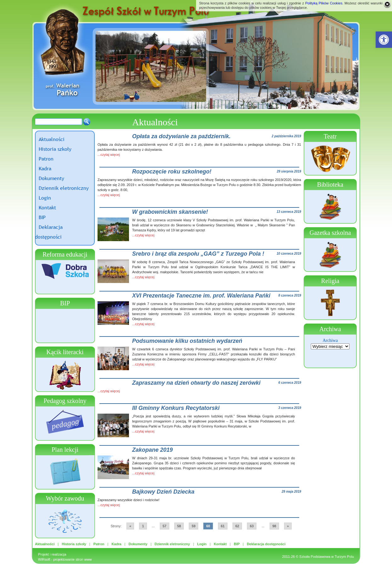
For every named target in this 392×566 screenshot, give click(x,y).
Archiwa (330, 340)
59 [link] (193, 526)
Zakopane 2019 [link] (152, 450)
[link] (384, 40)
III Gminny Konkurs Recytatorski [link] (176, 408)
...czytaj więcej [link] (109, 155)
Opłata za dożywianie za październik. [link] (181, 136)
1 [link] (143, 526)
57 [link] (165, 526)
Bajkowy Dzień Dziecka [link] (163, 492)
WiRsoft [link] (44, 559)
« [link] (130, 526)
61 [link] (223, 526)
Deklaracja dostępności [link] (266, 544)
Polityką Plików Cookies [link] (324, 3)
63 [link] (252, 526)
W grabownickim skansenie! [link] (170, 212)
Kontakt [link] (47, 207)
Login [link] (45, 198)
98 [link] (274, 526)
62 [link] (237, 526)
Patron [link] (46, 159)
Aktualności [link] (52, 139)
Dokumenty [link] (51, 178)
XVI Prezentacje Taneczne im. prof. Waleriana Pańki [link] (201, 296)
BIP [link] (42, 217)
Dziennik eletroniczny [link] (64, 188)
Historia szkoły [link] (55, 149)
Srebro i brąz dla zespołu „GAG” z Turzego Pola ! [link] (198, 254)
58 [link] (179, 526)
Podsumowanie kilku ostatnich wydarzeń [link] (187, 341)
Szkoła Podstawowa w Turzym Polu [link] (327, 557)
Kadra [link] (45, 168)
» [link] (288, 526)
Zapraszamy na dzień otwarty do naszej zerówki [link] (196, 383)
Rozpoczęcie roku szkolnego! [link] (172, 172)
